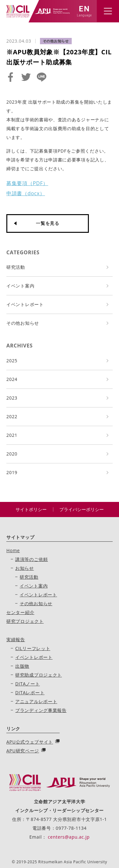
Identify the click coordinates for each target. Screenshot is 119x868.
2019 (12, 472)
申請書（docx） (26, 193)
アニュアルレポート (36, 701)
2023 (12, 398)
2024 (12, 379)
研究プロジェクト (25, 621)
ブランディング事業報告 (41, 710)
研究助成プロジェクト (39, 675)
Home (13, 550)
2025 (12, 361)
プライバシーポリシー (82, 509)
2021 (12, 435)
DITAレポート (30, 693)
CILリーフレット (33, 648)
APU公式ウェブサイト (30, 742)
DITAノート (28, 684)
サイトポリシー (31, 509)
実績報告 (16, 639)
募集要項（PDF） (27, 183)
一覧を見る (48, 223)
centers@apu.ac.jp (69, 837)
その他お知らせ (23, 323)
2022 (12, 416)
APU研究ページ (23, 751)
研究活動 (16, 267)
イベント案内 (20, 286)
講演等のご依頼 (32, 559)
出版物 (22, 666)
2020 (12, 454)
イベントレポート (25, 304)
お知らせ (25, 568)
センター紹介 (20, 612)
